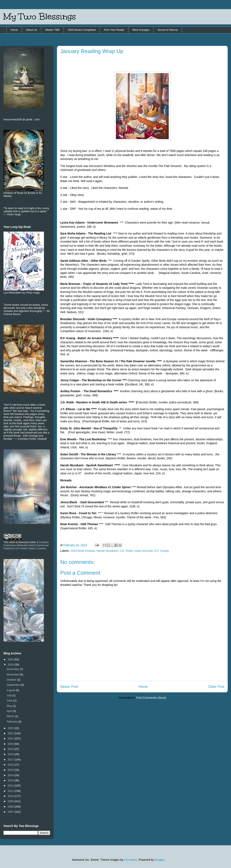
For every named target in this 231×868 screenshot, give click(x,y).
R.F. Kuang (162, 551)
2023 (11, 728)
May (10, 706)
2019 (11, 749)
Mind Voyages (141, 30)
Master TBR (52, 30)
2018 (11, 754)
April (10, 711)
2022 (11, 733)
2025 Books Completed (82, 30)
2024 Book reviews (82, 551)
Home (14, 30)
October (12, 680)
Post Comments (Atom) (151, 698)
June (10, 700)
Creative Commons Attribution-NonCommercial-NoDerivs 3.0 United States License (27, 545)
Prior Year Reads (114, 30)
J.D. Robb (126, 551)
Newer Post (69, 687)
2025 (11, 659)
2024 (11, 665)
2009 (11, 801)
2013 (11, 780)
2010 (11, 796)
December (13, 669)
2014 (11, 775)
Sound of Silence (168, 30)
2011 (11, 791)
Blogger (160, 860)
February (13, 722)
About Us (31, 30)
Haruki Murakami (107, 551)
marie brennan (144, 551)
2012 (11, 786)
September (14, 685)
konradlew (131, 860)
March (11, 716)
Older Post (216, 687)
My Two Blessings (40, 17)
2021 (11, 738)
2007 (11, 812)
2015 (11, 770)
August (11, 690)
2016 (11, 765)
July (10, 695)
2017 (11, 760)
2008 (11, 807)
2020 (11, 744)
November (13, 674)
